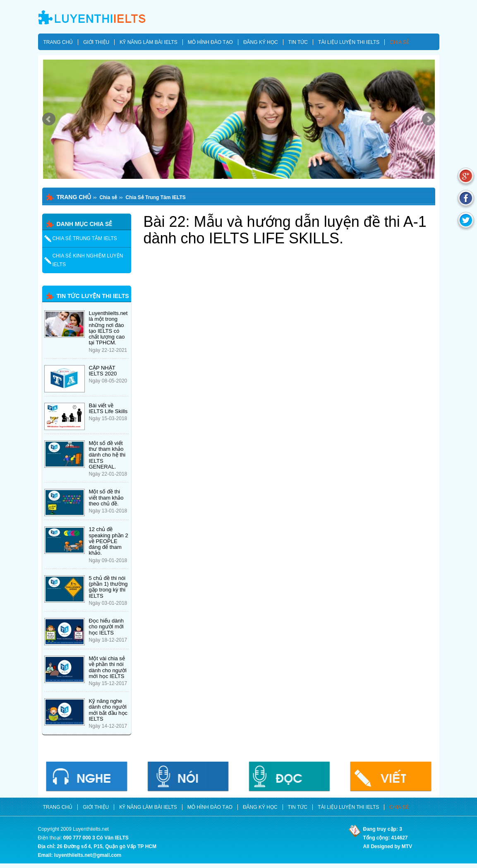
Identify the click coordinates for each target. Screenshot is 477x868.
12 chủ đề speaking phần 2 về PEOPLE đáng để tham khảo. (109, 541)
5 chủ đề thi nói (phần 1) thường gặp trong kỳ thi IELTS (108, 587)
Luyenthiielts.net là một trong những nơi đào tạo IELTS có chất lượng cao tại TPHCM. (108, 328)
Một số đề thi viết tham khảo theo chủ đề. (106, 498)
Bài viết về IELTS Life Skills (108, 408)
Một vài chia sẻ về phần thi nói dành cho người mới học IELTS (108, 667)
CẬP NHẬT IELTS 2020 (103, 371)
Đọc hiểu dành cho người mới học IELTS (106, 627)
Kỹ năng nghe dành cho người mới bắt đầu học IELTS (108, 710)
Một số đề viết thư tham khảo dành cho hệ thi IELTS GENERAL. (107, 455)
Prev (49, 119)
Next (429, 119)
